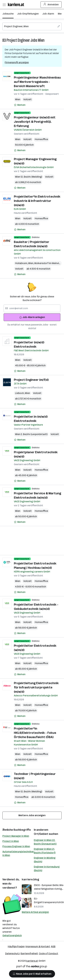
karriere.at (32, 961)
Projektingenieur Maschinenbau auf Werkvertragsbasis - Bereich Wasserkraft (37, 82)
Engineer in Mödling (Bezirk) (45, 860)
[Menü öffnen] (4, 5)
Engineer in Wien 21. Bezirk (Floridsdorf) (45, 851)
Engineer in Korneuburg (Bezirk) (47, 869)
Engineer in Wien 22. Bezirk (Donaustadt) (45, 842)
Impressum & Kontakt (38, 946)
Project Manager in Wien (16, 836)
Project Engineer (18, 40)
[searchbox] (32, 26)
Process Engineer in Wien (16, 846)
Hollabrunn (22, 263)
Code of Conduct (49, 953)
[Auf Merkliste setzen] (20, 105)
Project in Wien (11, 841)
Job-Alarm (48, 14)
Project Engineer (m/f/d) (31, 380)
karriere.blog (30, 879)
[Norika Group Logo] (32, 967)
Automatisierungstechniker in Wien (18, 853)
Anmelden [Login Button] (51, 5)
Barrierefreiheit (29, 953)
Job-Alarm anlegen (32, 317)
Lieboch (20, 393)
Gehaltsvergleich (12, 935)
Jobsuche (8, 14)
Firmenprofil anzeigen (17, 62)
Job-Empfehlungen (28, 14)
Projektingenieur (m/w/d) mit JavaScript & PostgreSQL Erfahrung (35, 122)
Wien (41, 40)
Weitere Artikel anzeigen (35, 912)
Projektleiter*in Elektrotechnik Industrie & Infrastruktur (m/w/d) (37, 201)
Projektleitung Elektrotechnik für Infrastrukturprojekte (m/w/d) (36, 687)
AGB (53, 946)
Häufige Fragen (16, 946)
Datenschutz (12, 953)
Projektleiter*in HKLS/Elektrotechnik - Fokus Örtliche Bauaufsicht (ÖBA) (35, 733)
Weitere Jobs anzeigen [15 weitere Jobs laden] (32, 815)
